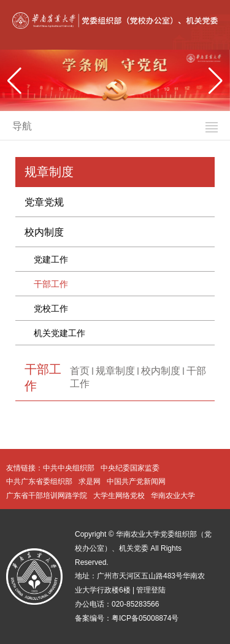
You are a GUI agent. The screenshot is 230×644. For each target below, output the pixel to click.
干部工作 (51, 284)
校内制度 (44, 232)
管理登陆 (151, 590)
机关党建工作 (59, 333)
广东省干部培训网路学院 (47, 496)
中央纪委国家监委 (130, 468)
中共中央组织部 (69, 468)
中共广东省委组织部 (39, 481)
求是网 (90, 481)
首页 (80, 371)
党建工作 (51, 259)
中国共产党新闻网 (136, 481)
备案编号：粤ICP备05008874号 (127, 618)
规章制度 (115, 371)
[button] (216, 81)
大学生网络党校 (119, 496)
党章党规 (44, 202)
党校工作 (51, 309)
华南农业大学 (173, 496)
